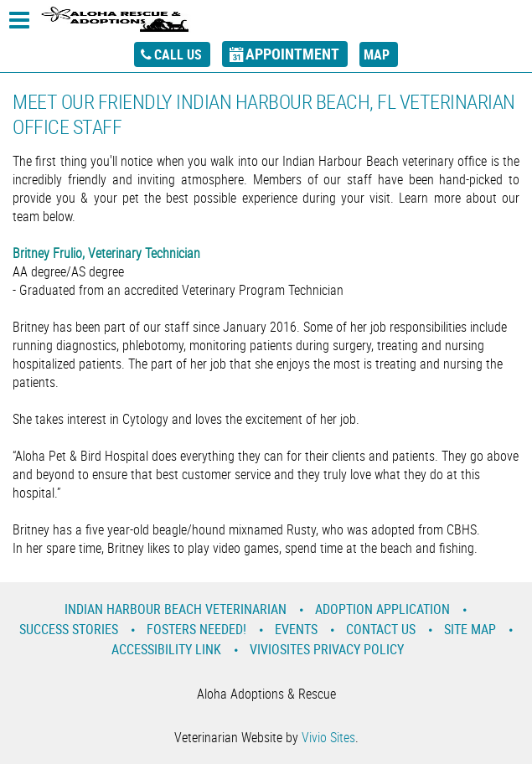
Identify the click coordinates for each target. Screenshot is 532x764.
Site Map (470, 629)
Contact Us (381, 629)
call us (178, 54)
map (377, 54)
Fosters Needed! (196, 629)
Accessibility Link (166, 649)
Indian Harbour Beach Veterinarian (176, 609)
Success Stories (69, 629)
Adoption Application (382, 609)
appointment (292, 54)
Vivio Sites (328, 737)
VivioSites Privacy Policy (327, 649)
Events (296, 629)
